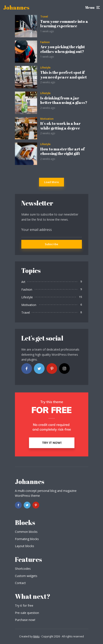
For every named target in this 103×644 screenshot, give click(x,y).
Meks (36, 636)
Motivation (47, 119)
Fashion (45, 42)
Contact (20, 583)
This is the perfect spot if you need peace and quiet (64, 75)
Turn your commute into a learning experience (64, 24)
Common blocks (26, 532)
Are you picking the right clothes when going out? (63, 49)
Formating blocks (27, 539)
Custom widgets (26, 576)
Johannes (16, 7)
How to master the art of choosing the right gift (62, 151)
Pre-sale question (27, 613)
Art (23, 282)
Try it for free (24, 605)
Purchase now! (25, 620)
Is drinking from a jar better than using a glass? (64, 100)
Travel (44, 17)
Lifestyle (45, 68)
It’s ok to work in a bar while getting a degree (60, 126)
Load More (51, 182)
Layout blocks (25, 546)
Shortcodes (23, 569)
